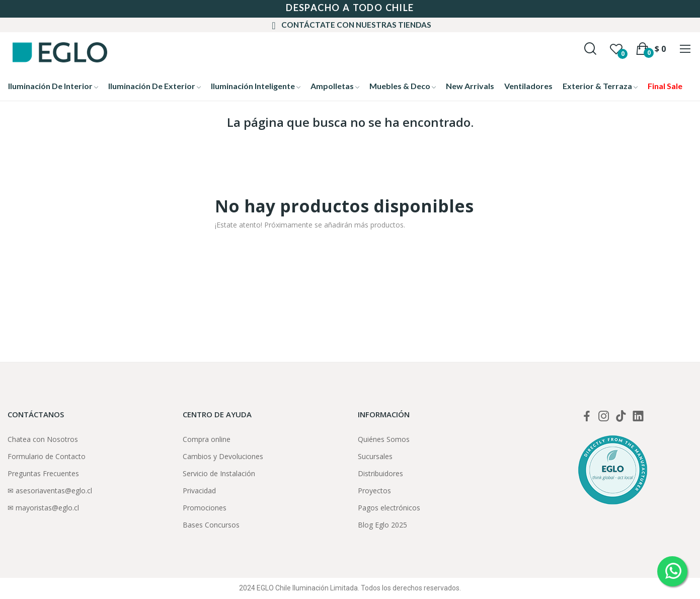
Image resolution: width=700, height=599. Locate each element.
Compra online (207, 439)
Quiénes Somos (384, 439)
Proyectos (374, 491)
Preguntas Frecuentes (43, 473)
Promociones (205, 508)
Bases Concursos (211, 525)
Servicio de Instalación (219, 473)
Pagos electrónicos (389, 508)
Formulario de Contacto (47, 456)
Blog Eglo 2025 (382, 525)
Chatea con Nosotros (43, 439)
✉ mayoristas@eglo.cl (43, 508)
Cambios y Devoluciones (223, 456)
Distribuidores (380, 473)
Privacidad (199, 491)
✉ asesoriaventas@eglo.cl (50, 491)
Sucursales (375, 456)
